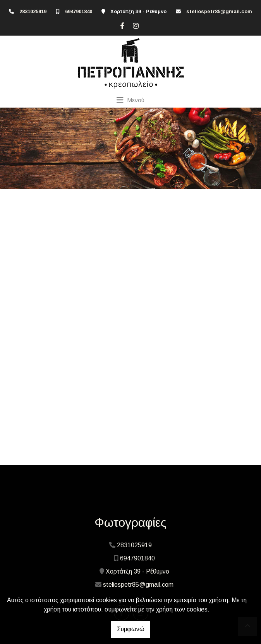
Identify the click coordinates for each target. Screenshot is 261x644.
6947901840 (79, 11)
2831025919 (33, 11)
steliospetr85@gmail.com (219, 11)
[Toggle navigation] (131, 100)
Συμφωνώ (131, 629)
